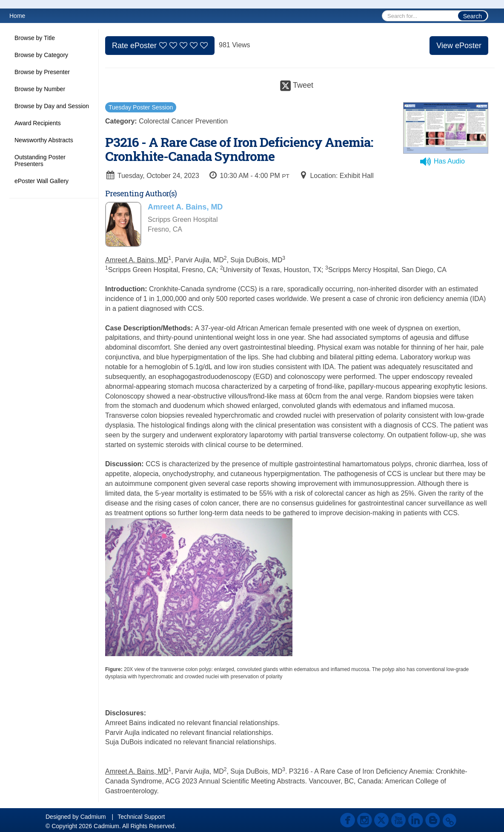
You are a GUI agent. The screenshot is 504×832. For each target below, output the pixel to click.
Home (17, 16)
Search (472, 16)
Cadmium (93, 817)
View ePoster (459, 46)
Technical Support (141, 817)
